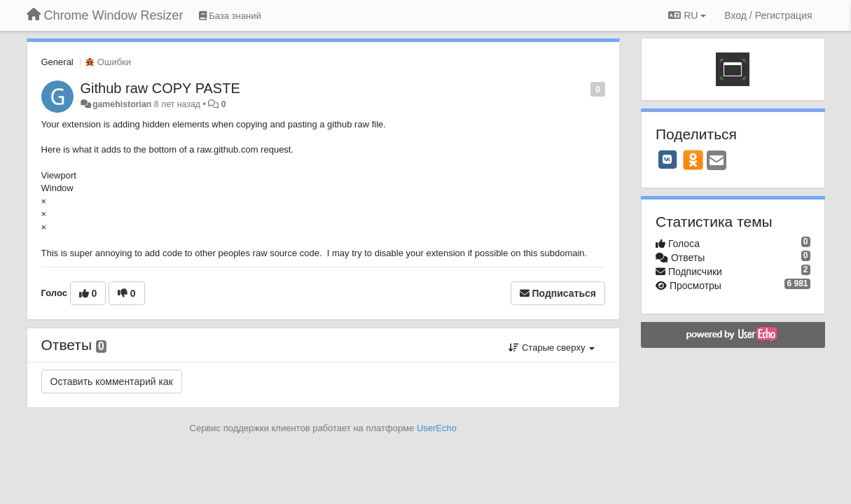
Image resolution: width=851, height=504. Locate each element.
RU (687, 15)
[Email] (717, 161)
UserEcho (437, 428)
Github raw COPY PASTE (160, 88)
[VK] (667, 160)
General (57, 62)
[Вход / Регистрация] (768, 15)
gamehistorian (122, 104)
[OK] (693, 160)
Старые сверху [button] (552, 348)
